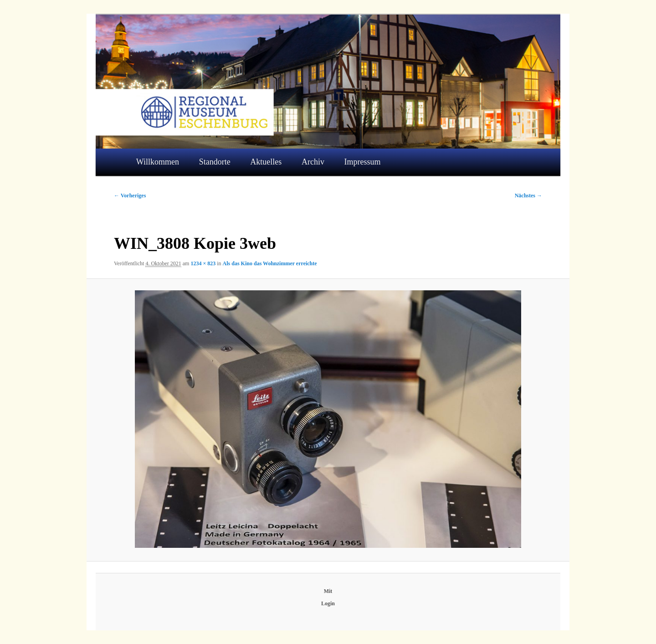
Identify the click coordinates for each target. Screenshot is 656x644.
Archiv (313, 162)
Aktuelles (266, 162)
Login (328, 603)
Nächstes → (528, 196)
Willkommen (158, 162)
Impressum (363, 162)
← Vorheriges (130, 196)
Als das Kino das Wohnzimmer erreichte (270, 263)
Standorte (215, 162)
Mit (328, 591)
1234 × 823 (203, 263)
